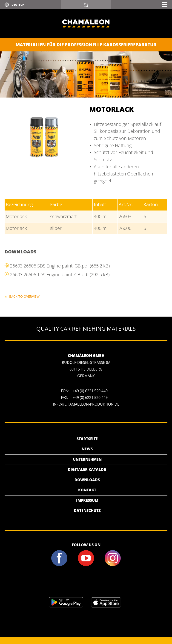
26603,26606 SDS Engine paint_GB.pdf (60, 266)
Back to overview (24, 296)
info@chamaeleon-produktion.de (86, 404)
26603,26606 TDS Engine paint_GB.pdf (60, 275)
